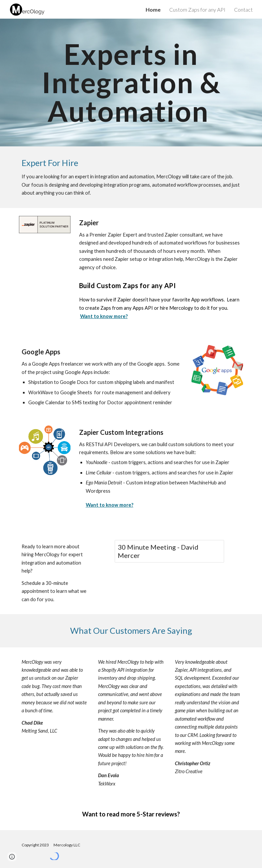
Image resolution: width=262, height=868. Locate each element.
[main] (131, 83)
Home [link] (153, 9)
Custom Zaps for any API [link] (197, 9)
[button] (12, 857)
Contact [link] (243, 9)
